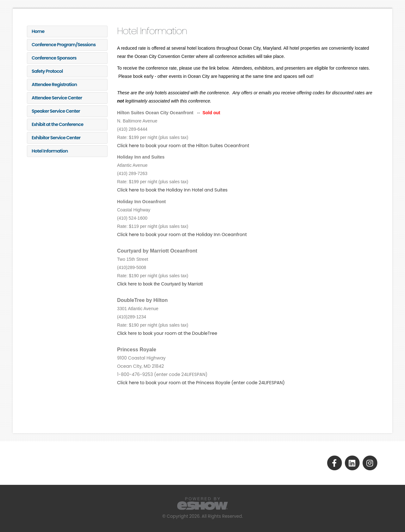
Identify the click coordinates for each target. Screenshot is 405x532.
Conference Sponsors (54, 58)
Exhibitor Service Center (56, 138)
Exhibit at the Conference (57, 124)
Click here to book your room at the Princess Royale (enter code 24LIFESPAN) (201, 383)
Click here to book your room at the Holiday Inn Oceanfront (182, 235)
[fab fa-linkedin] (352, 463)
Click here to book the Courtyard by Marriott (160, 284)
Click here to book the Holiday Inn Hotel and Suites (172, 190)
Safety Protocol (47, 71)
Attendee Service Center (57, 98)
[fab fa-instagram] (370, 463)
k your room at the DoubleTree (167, 333)
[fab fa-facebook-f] (335, 463)
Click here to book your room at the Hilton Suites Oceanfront (183, 146)
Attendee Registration (54, 84)
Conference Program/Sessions (64, 45)
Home (38, 31)
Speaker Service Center (56, 111)
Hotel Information (50, 151)
